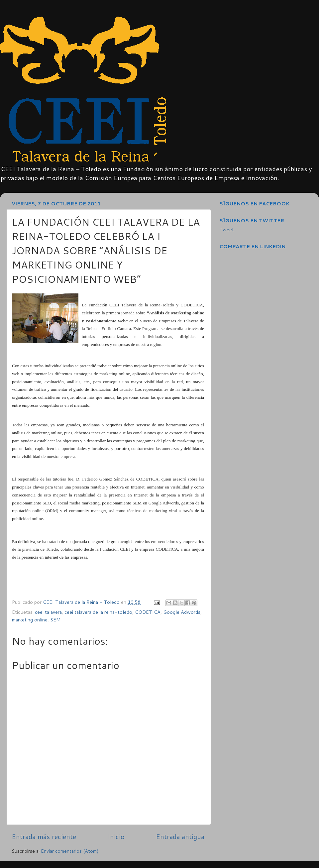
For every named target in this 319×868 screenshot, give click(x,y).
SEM (55, 620)
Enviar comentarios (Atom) (70, 851)
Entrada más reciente (44, 836)
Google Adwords (182, 612)
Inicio (116, 836)
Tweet (227, 229)
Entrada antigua (180, 836)
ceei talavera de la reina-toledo (98, 612)
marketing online (30, 620)
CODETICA (148, 612)
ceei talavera (48, 612)
